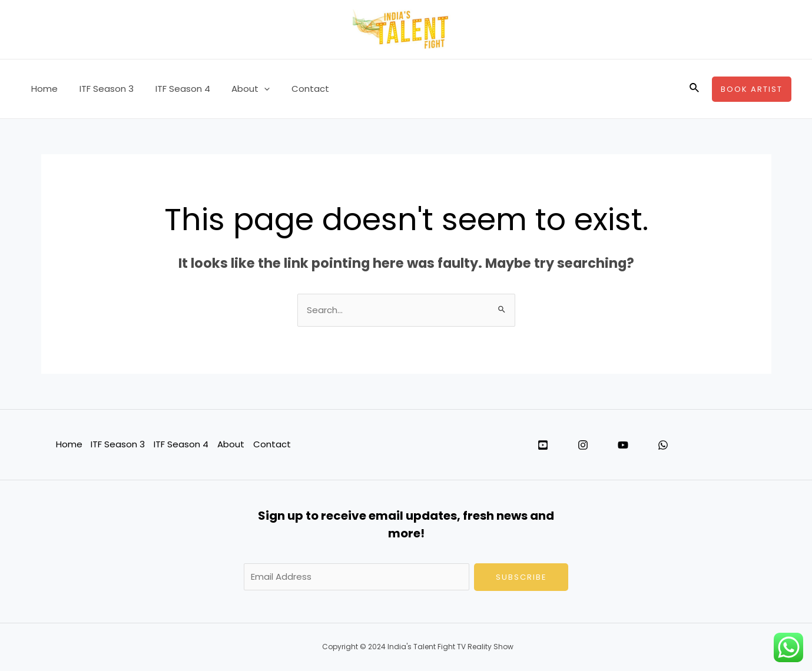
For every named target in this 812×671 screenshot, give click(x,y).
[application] (251, 89)
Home (43, 89)
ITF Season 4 (173, 89)
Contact (293, 89)
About (237, 89)
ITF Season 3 (101, 89)
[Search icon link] (695, 89)
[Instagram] (583, 446)
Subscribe (521, 578)
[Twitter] (543, 446)
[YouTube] (623, 446)
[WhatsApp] (663, 446)
